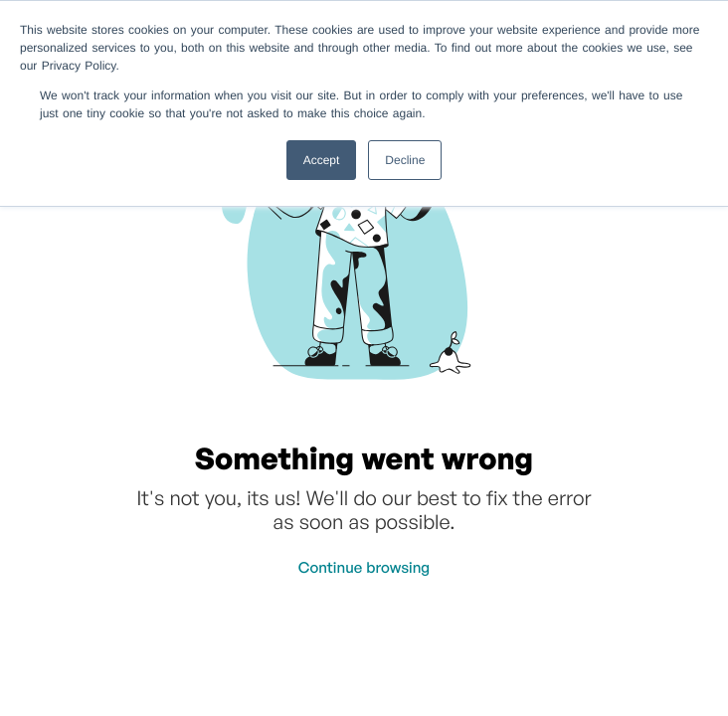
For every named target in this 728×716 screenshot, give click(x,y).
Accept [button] (322, 160)
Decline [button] (405, 160)
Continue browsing (364, 567)
